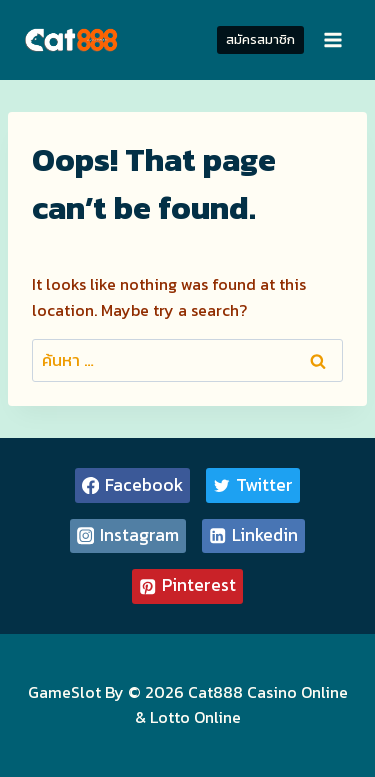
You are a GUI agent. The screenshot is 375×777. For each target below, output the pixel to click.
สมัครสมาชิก (260, 39)
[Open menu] (332, 39)
